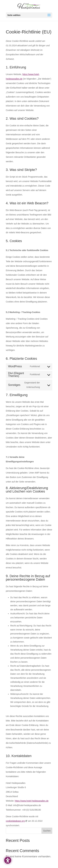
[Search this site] (29, 831)
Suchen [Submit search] (47, 831)
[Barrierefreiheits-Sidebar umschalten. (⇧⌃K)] (8, 860)
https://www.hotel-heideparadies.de (32, 801)
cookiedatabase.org (15, 821)
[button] (29, 15)
